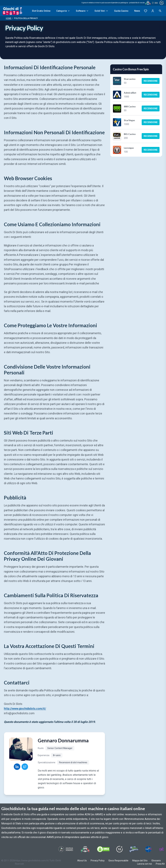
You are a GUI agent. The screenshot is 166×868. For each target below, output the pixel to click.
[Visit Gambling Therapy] (161, 849)
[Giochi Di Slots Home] (12, 11)
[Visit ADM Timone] (85, 849)
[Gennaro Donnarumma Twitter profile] (25, 767)
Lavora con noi (145, 864)
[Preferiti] (146, 11)
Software (82, 11)
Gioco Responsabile (118, 861)
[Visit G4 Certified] (148, 849)
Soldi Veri (101, 11)
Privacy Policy (98, 861)
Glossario (156, 861)
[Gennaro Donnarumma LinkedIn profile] (17, 767)
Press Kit (160, 864)
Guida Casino (121, 11)
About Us (82, 861)
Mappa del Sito (140, 861)
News (137, 11)
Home (9, 18)
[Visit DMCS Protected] (103, 849)
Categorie (63, 11)
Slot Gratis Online (41, 11)
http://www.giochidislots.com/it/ (25, 709)
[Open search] (160, 11)
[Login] (153, 11)
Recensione (151, 81)
